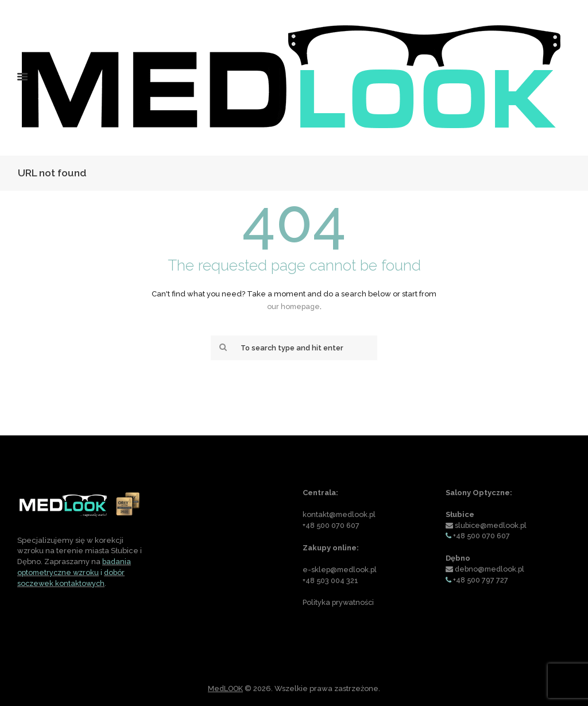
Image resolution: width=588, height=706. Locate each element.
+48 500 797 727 (481, 580)
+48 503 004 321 (331, 580)
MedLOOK (226, 688)
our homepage (293, 306)
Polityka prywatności (339, 602)
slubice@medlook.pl (492, 525)
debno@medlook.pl (491, 569)
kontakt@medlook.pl (340, 515)
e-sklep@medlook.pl (341, 570)
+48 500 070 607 (332, 526)
